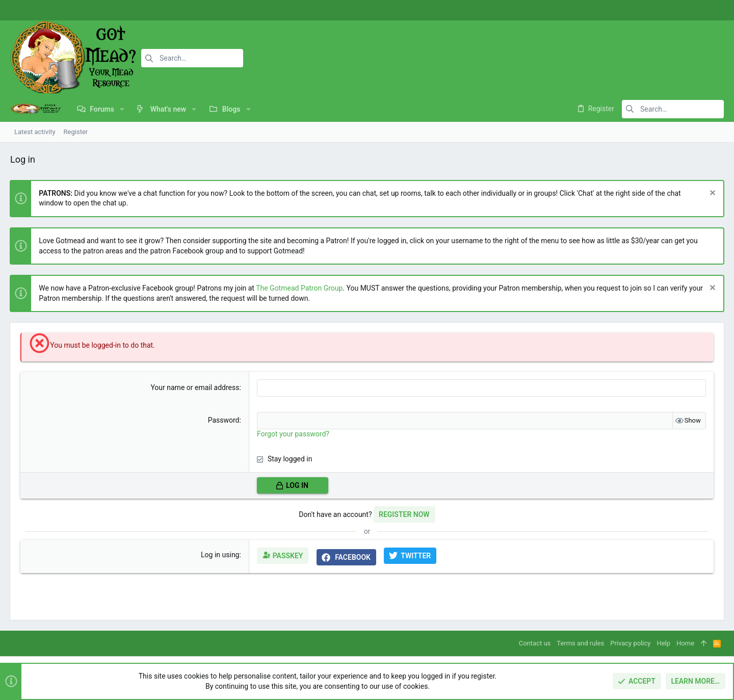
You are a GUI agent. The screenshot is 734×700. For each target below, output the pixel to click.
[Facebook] (680, 10)
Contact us (535, 643)
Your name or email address (195, 387)
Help (663, 643)
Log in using (220, 555)
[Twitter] (711, 10)
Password (224, 420)
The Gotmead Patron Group (300, 288)
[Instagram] (696, 10)
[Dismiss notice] (711, 194)
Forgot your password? (293, 434)
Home (685, 643)
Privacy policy (630, 643)
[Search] (192, 58)
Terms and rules (580, 643)
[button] (122, 109)
